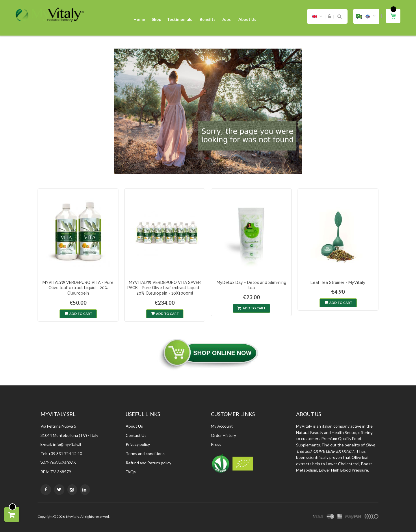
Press (216, 444)
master (330, 517)
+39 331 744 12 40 (65, 454)
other (371, 517)
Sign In (329, 16)
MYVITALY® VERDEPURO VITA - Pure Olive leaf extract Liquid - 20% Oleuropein (78, 288)
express (340, 517)
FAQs (131, 472)
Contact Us (136, 435)
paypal (353, 517)
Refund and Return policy (148, 463)
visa (318, 517)
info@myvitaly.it (67, 444)
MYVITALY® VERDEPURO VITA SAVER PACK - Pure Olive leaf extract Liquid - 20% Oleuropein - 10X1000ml (165, 288)
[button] (366, 16)
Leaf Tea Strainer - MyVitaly (338, 282)
